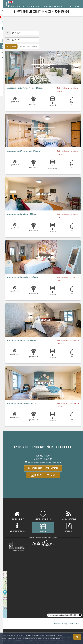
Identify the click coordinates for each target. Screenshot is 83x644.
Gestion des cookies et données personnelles (18, 641)
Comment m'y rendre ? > (66, 624)
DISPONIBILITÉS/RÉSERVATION (45, 468)
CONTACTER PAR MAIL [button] (45, 476)
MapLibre (75, 615)
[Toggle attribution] (80, 615)
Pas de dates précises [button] (33, 47)
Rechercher (15, 47)
